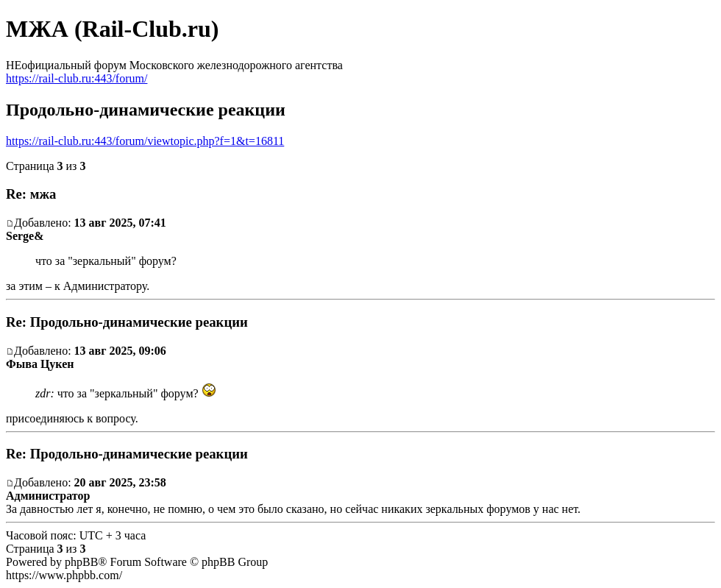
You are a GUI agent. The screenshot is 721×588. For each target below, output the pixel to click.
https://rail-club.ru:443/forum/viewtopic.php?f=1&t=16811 (145, 141)
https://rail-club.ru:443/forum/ (77, 78)
